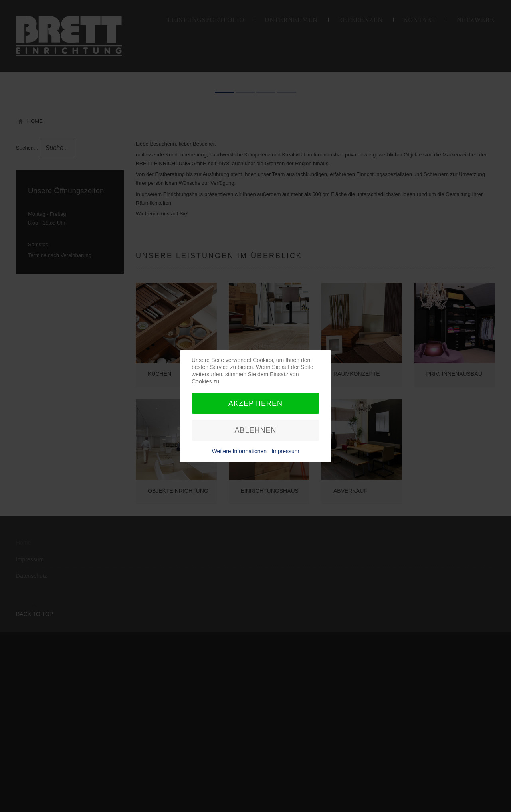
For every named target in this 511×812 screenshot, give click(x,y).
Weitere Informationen (239, 451)
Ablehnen (255, 430)
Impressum (285, 451)
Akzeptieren (255, 403)
